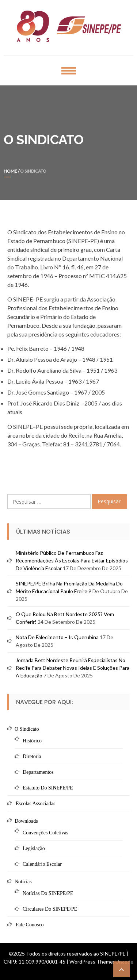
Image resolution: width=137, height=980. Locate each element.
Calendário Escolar (42, 864)
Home (10, 171)
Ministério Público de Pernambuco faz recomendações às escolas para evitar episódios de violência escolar (72, 560)
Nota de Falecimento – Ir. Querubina (57, 637)
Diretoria (32, 756)
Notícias (23, 882)
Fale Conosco (30, 925)
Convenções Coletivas (45, 833)
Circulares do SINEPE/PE (50, 909)
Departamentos (38, 772)
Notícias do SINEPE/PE (48, 893)
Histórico (32, 741)
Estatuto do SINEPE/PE (48, 788)
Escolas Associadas (35, 804)
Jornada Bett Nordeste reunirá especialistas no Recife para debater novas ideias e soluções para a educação (73, 668)
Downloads (26, 821)
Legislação (34, 848)
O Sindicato (27, 729)
